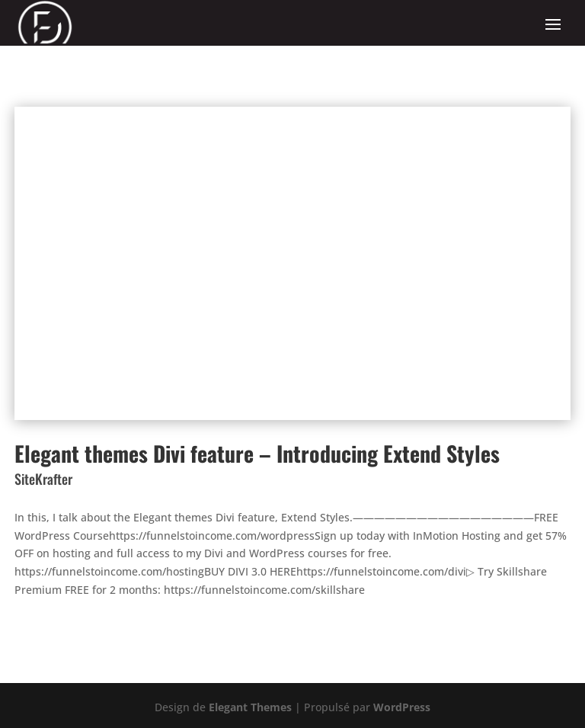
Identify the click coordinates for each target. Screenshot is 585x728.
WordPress (402, 707)
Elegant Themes (250, 707)
